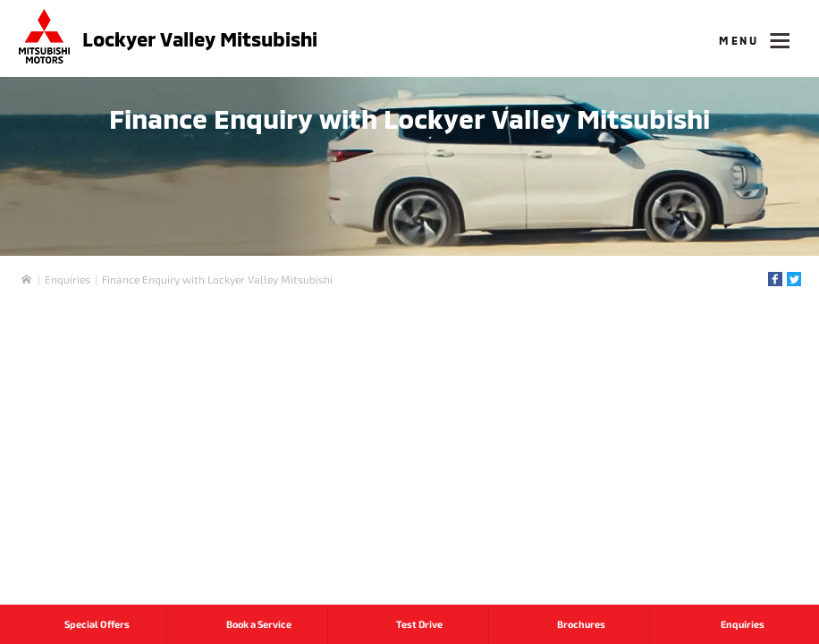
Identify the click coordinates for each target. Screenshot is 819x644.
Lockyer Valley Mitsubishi (200, 38)
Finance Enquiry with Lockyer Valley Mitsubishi (217, 279)
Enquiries (68, 279)
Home (26, 280)
